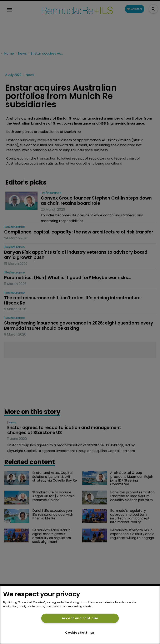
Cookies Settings (80, 633)
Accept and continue (80, 618)
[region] (80, 615)
